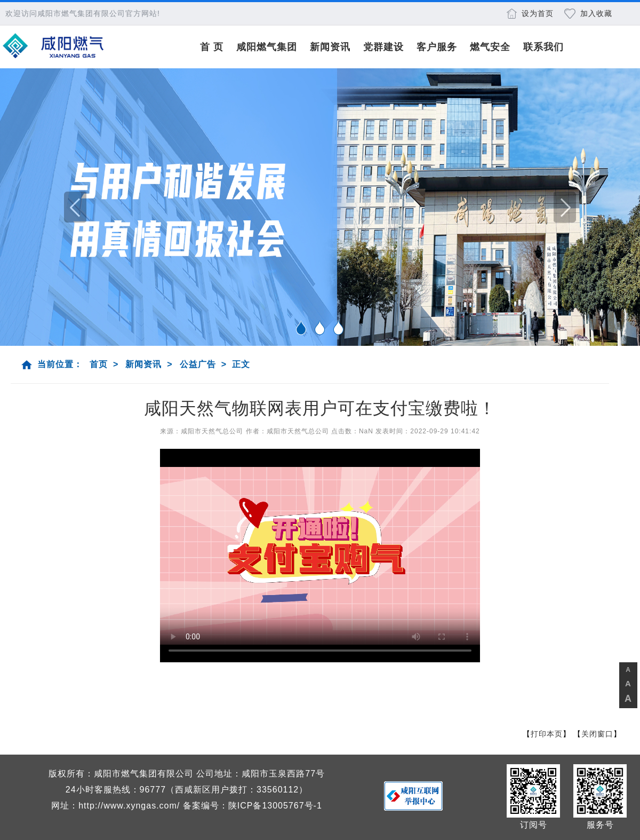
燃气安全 (490, 47)
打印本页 (547, 734)
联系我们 (543, 47)
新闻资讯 (330, 47)
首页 (99, 364)
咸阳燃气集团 (267, 47)
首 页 (212, 47)
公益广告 (198, 364)
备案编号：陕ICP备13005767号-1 (253, 806)
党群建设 (383, 47)
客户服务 (437, 47)
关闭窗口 (597, 734)
